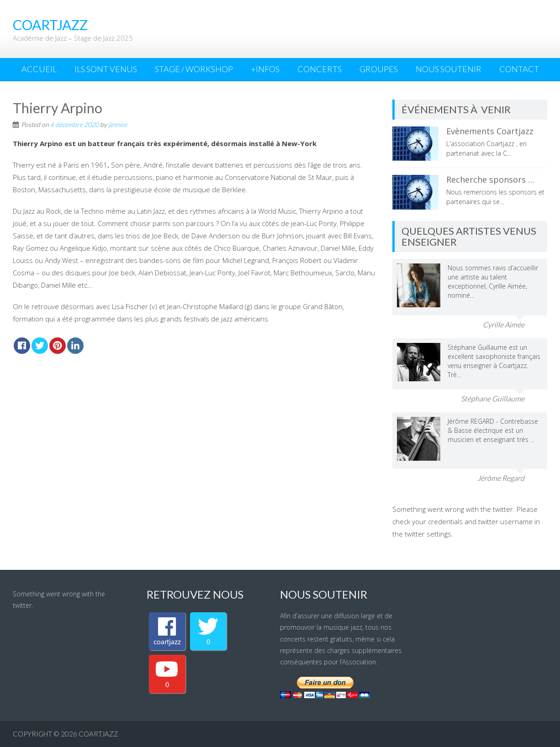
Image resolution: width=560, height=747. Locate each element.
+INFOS (265, 69)
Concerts (320, 69)
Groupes (379, 69)
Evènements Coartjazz (490, 131)
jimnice (118, 124)
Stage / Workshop (194, 69)
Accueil (39, 69)
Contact (519, 69)
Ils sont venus (106, 69)
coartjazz (98, 734)
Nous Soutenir (449, 69)
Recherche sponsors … (490, 179)
